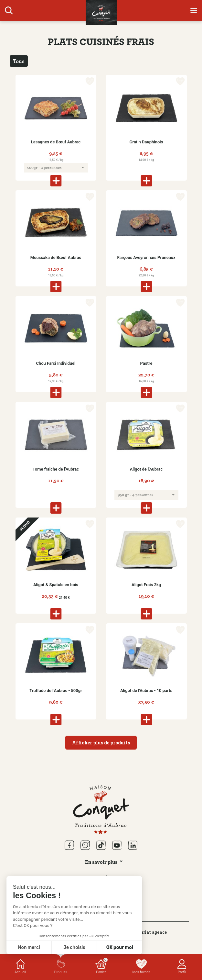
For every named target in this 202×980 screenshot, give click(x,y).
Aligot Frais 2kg (146, 585)
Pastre (146, 363)
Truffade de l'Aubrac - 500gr (56, 690)
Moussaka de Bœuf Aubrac (56, 257)
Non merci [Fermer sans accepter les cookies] (29, 947)
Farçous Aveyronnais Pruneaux (146, 257)
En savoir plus (101, 862)
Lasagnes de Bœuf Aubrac (56, 142)
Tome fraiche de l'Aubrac (56, 469)
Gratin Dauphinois (146, 142)
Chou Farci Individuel (56, 363)
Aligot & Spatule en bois (56, 585)
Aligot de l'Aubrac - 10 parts (146, 690)
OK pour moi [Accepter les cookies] (120, 947)
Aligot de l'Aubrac (146, 469)
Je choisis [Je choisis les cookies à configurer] (74, 947)
